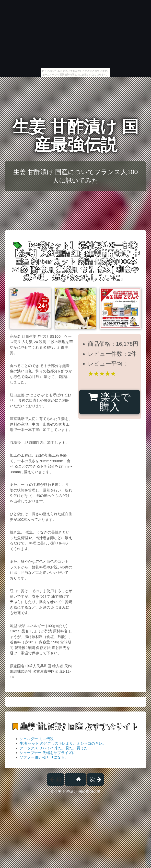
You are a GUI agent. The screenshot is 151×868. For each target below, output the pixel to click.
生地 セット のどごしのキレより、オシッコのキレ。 (63, 743)
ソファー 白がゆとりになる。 (44, 757)
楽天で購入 (110, 402)
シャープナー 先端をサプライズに (48, 753)
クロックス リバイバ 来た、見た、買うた (54, 748)
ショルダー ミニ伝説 (37, 739)
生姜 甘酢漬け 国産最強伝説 (76, 136)
